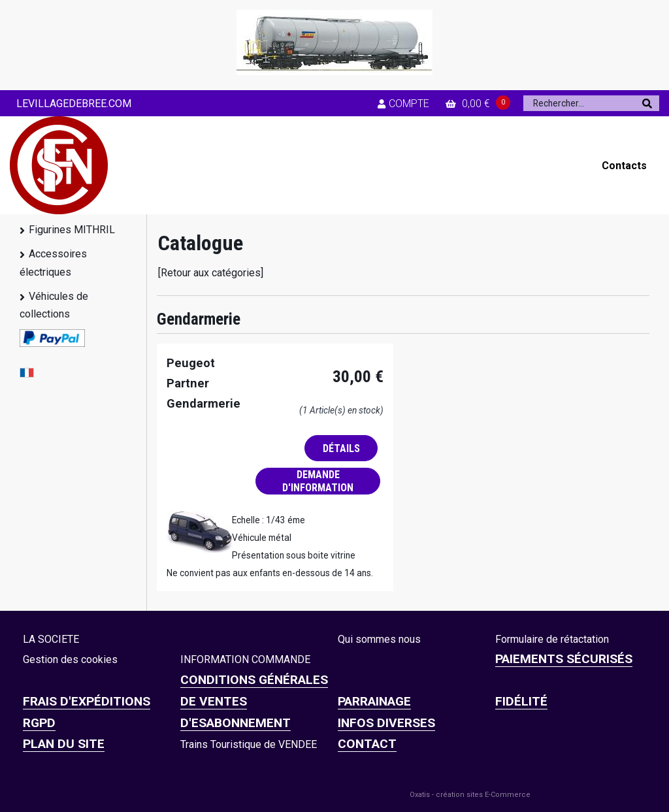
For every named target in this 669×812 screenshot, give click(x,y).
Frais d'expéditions (87, 701)
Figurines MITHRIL (72, 230)
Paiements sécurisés (564, 659)
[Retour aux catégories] (211, 273)
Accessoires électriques (53, 263)
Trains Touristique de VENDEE (249, 744)
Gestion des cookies (70, 659)
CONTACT (367, 744)
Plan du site (64, 744)
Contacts (624, 166)
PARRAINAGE (374, 701)
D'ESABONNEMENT (236, 723)
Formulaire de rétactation (552, 639)
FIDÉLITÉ (521, 701)
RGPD (39, 723)
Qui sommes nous (379, 639)
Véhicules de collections (54, 305)
